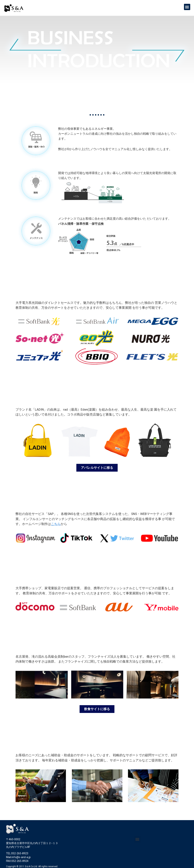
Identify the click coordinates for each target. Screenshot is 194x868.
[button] (187, 7)
